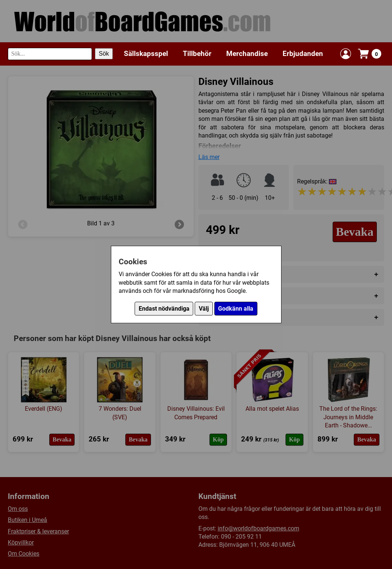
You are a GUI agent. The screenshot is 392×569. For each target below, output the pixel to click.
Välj (204, 309)
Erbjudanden (303, 54)
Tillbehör (197, 54)
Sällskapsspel (146, 54)
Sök (104, 54)
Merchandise (247, 54)
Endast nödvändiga (164, 309)
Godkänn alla (236, 309)
